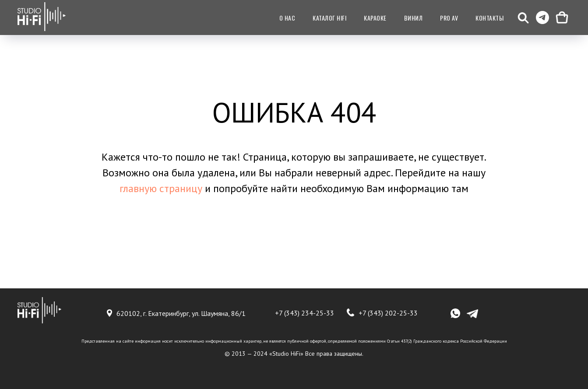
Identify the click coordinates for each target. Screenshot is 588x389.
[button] (523, 18)
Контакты (489, 18)
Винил (414, 18)
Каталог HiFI (329, 18)
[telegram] (542, 18)
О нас (287, 18)
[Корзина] (562, 18)
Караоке (375, 18)
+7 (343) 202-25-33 (388, 313)
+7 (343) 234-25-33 (305, 313)
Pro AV (449, 18)
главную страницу (161, 188)
